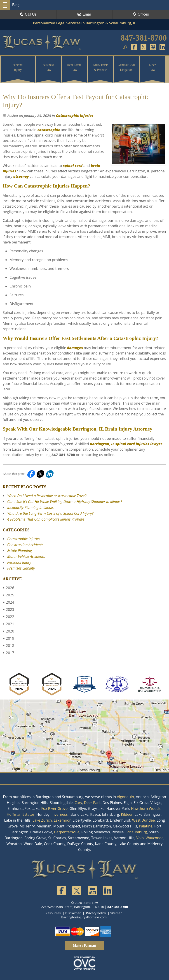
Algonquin (125, 797)
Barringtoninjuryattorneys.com (84, 917)
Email (84, 14)
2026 (8, 588)
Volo (140, 838)
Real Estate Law (74, 67)
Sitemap (116, 913)
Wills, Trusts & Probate (100, 67)
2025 (8, 595)
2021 (8, 624)
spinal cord (72, 166)
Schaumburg (136, 832)
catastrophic (48, 130)
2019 (8, 638)
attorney (20, 176)
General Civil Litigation (126, 67)
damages (74, 348)
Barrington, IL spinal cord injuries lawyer (126, 444)
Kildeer (127, 814)
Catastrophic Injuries (75, 116)
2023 (8, 609)
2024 (8, 602)
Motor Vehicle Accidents (26, 556)
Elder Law (152, 67)
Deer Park (92, 803)
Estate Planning (20, 551)
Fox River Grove (54, 809)
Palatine (146, 826)
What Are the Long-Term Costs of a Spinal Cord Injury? (50, 513)
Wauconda (154, 838)
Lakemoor (62, 820)
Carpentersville (67, 832)
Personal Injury (18, 67)
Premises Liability (21, 568)
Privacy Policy (96, 913)
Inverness (59, 814)
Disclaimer (73, 913)
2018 (8, 646)
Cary (78, 803)
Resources (53, 913)
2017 (8, 653)
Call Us (28, 14)
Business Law (48, 67)
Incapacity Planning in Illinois (31, 507)
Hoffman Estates (20, 814)
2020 (8, 631)
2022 (8, 617)
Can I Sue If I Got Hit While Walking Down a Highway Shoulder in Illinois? (65, 502)
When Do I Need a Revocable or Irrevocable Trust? (47, 496)
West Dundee (143, 820)
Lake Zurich (42, 820)
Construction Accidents (25, 545)
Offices (141, 14)
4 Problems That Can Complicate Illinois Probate (46, 519)
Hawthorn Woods (146, 809)
